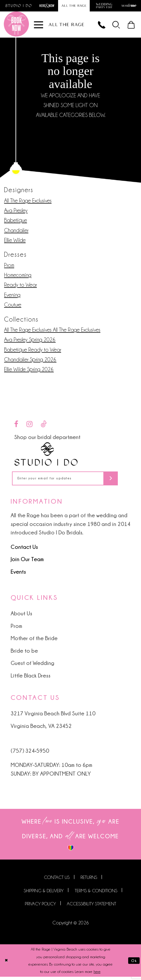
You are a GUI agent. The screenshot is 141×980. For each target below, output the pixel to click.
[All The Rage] (66, 26)
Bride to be (24, 654)
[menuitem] (114, 26)
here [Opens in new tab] (97, 975)
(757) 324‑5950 (30, 754)
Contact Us (24, 550)
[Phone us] (98, 26)
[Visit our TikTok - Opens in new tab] (44, 426)
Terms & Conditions (96, 894)
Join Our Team (27, 562)
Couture (13, 307)
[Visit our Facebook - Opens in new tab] (16, 426)
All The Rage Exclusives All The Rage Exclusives (52, 332)
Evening (12, 297)
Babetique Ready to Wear (33, 352)
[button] (114, 26)
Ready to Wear (20, 287)
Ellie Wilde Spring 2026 (29, 371)
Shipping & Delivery (44, 894)
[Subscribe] (121, 481)
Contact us (57, 881)
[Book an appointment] (16, 26)
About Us (21, 617)
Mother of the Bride (34, 642)
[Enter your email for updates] (70, 481)
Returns (89, 881)
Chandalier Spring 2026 (30, 361)
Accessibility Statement (91, 907)
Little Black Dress (31, 679)
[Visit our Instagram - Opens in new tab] (29, 426)
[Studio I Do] (46, 456)
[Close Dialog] (7, 964)
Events (18, 575)
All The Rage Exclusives (28, 202)
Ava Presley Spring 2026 (30, 341)
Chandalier (16, 232)
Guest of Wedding (32, 666)
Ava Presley (16, 212)
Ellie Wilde (15, 242)
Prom (9, 267)
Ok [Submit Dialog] (133, 964)
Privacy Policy (40, 907)
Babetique (16, 222)
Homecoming (18, 277)
